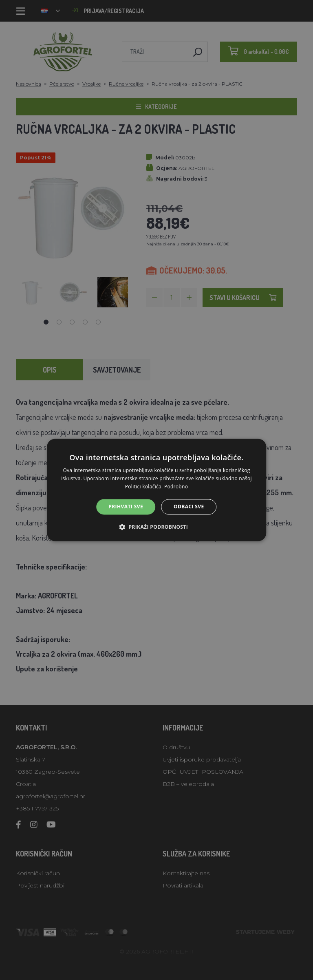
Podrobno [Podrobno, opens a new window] (176, 487)
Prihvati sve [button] (126, 507)
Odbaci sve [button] (189, 507)
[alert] (156, 490)
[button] (156, 527)
